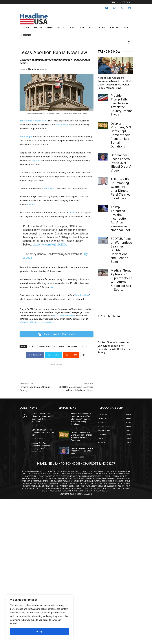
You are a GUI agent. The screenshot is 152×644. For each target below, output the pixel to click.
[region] (40, 616)
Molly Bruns (33, 69)
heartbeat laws (45, 347)
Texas (72, 213)
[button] (129, 42)
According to (26, 137)
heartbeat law (82, 295)
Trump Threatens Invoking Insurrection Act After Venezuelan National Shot (120, 219)
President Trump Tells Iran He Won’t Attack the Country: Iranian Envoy (122, 105)
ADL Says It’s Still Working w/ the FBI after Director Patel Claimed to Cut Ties (121, 189)
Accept (40, 631)
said (51, 287)
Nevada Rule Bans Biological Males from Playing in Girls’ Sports (41, 446)
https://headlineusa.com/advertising (37, 322)
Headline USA (40, 121)
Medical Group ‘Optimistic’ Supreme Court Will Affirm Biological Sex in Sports (121, 280)
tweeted (31, 205)
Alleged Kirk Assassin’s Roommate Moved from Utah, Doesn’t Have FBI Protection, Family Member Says (81, 419)
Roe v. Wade (72, 347)
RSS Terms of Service (64, 316)
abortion (36, 161)
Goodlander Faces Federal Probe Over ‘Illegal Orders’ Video (121, 163)
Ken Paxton (49, 189)
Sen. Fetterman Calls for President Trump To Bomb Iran (43, 432)
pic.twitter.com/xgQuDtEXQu (50, 245)
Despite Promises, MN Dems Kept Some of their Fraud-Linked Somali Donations (121, 135)
